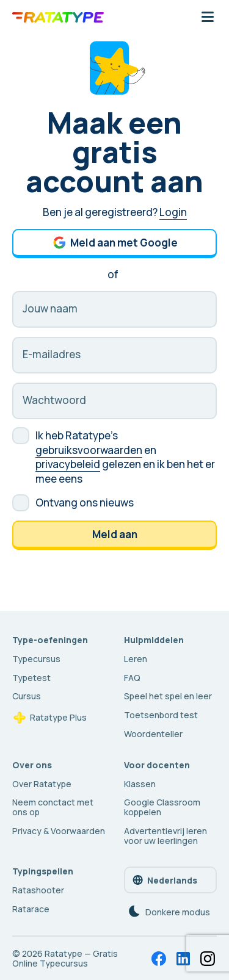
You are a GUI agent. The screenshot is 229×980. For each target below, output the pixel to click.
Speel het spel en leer (168, 696)
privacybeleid (68, 464)
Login (173, 212)
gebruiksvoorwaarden (89, 450)
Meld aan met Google (115, 243)
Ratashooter (38, 890)
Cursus (27, 696)
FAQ (132, 678)
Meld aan (115, 534)
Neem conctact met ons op (53, 807)
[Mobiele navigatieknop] (208, 18)
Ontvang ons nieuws (85, 503)
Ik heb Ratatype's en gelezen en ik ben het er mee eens (125, 457)
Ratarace (31, 909)
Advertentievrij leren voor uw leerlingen (165, 836)
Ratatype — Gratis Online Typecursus (65, 958)
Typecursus (36, 659)
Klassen (140, 784)
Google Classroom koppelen (162, 807)
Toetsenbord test (161, 715)
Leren (136, 659)
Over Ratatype (42, 784)
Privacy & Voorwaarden (59, 831)
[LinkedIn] (183, 959)
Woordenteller (153, 734)
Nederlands (164, 880)
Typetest (31, 678)
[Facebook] (159, 959)
